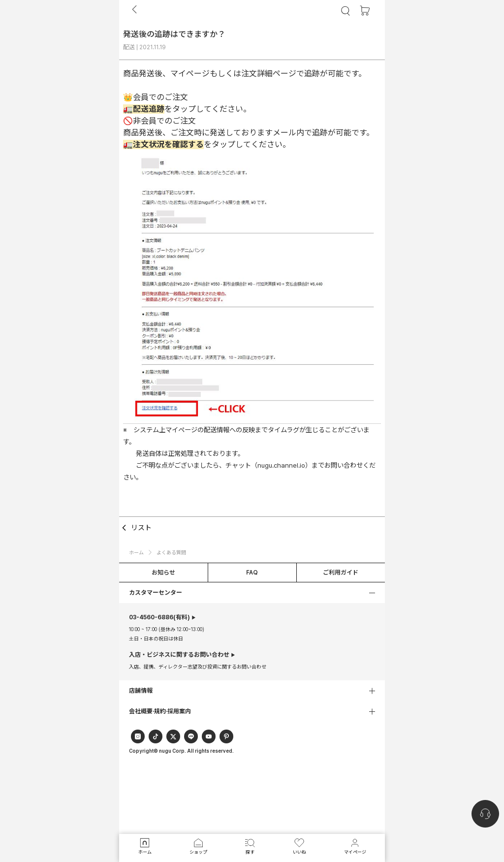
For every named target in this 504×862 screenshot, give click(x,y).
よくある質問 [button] (171, 552)
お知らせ (163, 573)
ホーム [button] (136, 552)
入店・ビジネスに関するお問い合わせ (179, 655)
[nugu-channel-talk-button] (485, 814)
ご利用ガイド (341, 573)
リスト (135, 528)
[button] (252, 593)
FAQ (252, 573)
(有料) (159, 617)
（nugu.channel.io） (281, 465)
